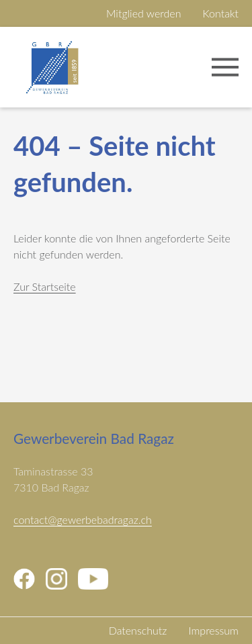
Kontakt (221, 13)
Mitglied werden (144, 13)
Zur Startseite (45, 286)
